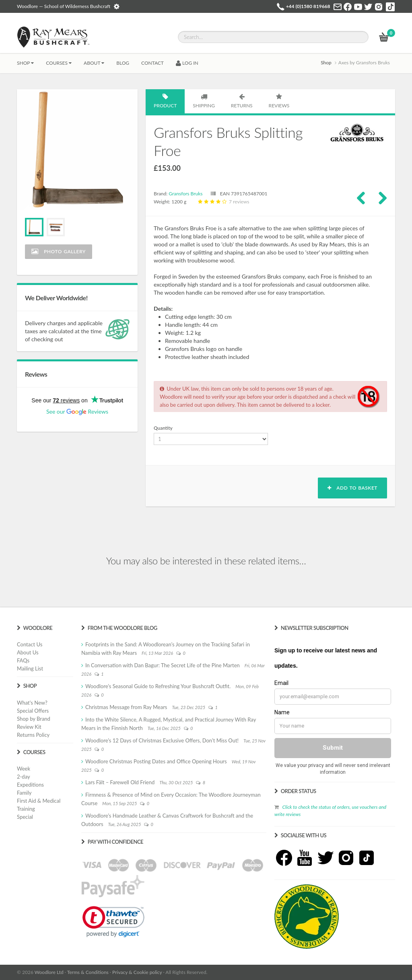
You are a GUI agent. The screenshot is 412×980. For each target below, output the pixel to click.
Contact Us (30, 644)
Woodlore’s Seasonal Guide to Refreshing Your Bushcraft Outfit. (158, 686)
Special (25, 817)
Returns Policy (33, 735)
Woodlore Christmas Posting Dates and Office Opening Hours (156, 761)
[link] (113, 922)
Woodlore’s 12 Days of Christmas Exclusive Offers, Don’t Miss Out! (162, 740)
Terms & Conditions (88, 972)
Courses (59, 63)
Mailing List (30, 668)
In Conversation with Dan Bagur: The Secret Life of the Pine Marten (163, 665)
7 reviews (223, 202)
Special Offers (33, 711)
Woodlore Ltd (49, 972)
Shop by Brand (34, 719)
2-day (24, 777)
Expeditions (30, 785)
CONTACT (152, 63)
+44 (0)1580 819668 (308, 6)
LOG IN (187, 63)
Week (24, 769)
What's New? (32, 703)
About (94, 63)
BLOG (123, 63)
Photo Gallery (59, 251)
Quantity (163, 428)
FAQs (23, 660)
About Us (28, 652)
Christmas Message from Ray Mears (126, 707)
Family (24, 793)
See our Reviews (77, 411)
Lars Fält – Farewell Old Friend (120, 782)
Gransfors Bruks (185, 194)
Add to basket (352, 488)
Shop (25, 63)
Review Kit (29, 727)
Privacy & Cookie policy (137, 972)
